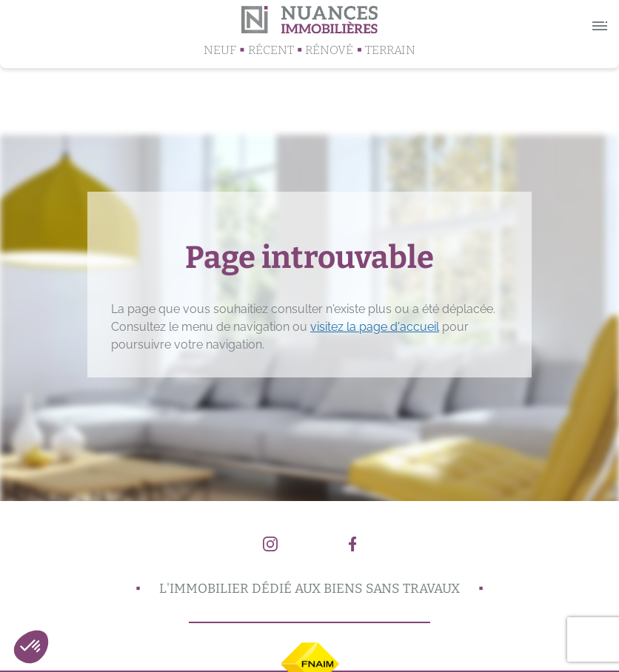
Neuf (220, 50)
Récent (271, 50)
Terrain (390, 50)
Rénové (329, 50)
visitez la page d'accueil (375, 327)
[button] (31, 647)
